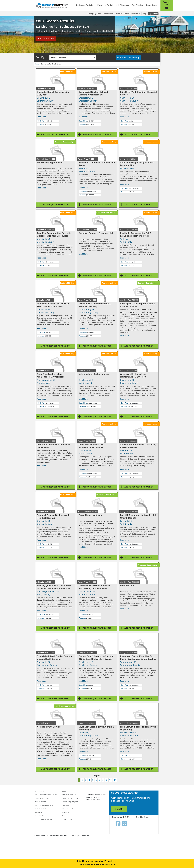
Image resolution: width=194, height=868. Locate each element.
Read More (42, 117)
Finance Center (109, 14)
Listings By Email (94, 14)
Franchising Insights (70, 802)
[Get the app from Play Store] (148, 845)
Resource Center (122, 14)
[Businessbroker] (52, 5)
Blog (144, 14)
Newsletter (38, 812)
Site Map (65, 812)
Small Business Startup (43, 819)
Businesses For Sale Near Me (46, 795)
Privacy (65, 816)
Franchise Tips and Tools (71, 798)
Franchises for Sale (105, 5)
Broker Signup (152, 5)
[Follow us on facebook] (118, 823)
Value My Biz (136, 14)
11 (115, 780)
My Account (153, 14)
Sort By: (41, 57)
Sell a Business (123, 5)
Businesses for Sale (84, 5)
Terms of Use (67, 819)
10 (110, 780)
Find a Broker (137, 5)
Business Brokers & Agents (45, 805)
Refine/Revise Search (128, 58)
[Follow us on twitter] (124, 823)
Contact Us (66, 805)
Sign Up (119, 809)
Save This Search (46, 39)
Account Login (67, 809)
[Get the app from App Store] (148, 829)
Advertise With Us (69, 795)
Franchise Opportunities (44, 798)
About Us (65, 791)
